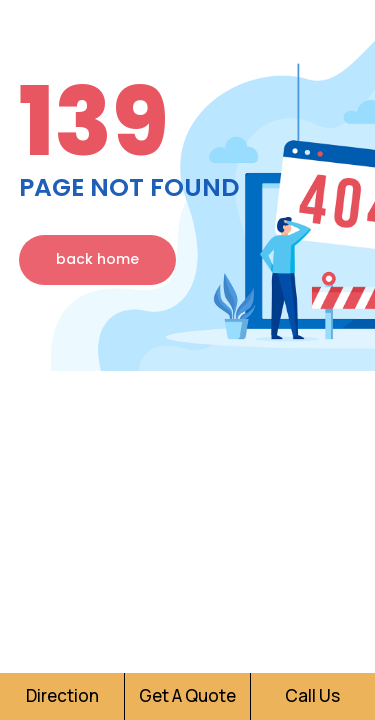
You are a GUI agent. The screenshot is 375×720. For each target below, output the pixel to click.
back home (97, 259)
